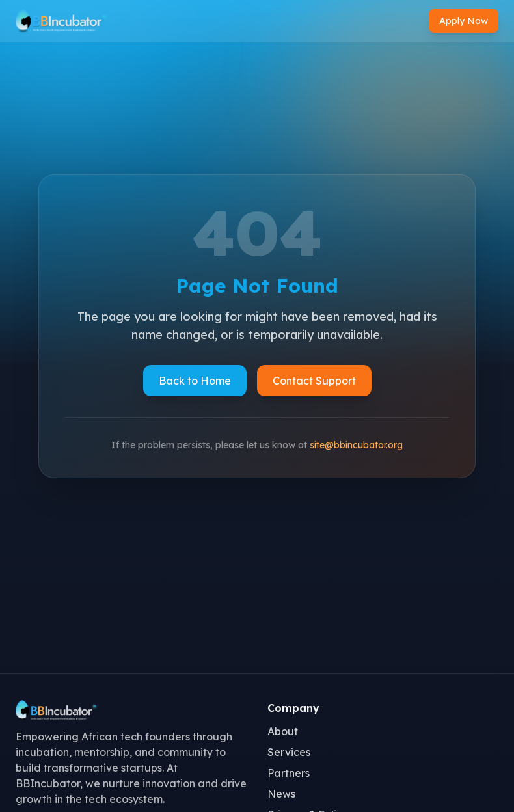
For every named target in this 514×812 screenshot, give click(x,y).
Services (289, 752)
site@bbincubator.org (356, 445)
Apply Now (464, 21)
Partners (289, 773)
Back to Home (195, 381)
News (281, 794)
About (283, 731)
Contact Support (314, 381)
